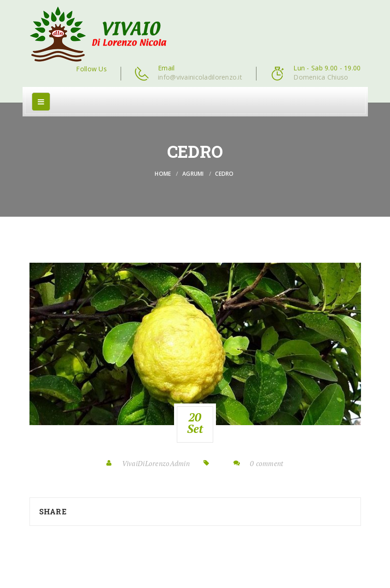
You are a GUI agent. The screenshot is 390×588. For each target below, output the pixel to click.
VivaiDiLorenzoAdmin (156, 463)
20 (195, 423)
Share (53, 511)
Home (163, 174)
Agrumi (193, 174)
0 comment (267, 463)
